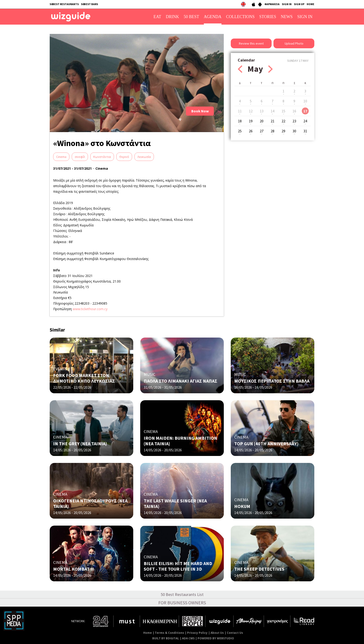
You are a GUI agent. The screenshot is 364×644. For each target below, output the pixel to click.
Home (148, 633)
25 (240, 131)
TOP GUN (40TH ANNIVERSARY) (266, 444)
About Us (217, 633)
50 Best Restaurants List (182, 594)
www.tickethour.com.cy (90, 309)
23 (294, 121)
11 (240, 111)
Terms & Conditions (169, 633)
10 (305, 101)
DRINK (172, 17)
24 (305, 121)
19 (251, 121)
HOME (310, 4)
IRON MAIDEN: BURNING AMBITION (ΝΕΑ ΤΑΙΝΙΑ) (180, 441)
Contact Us (235, 633)
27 (262, 131)
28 (273, 131)
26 (251, 131)
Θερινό (124, 157)
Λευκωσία (144, 157)
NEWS (287, 17)
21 (273, 121)
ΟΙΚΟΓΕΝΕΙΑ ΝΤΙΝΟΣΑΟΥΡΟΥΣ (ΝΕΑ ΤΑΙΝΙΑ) (90, 503)
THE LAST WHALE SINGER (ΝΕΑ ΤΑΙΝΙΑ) (175, 503)
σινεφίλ (80, 157)
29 (283, 131)
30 (294, 131)
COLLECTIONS (240, 17)
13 (262, 111)
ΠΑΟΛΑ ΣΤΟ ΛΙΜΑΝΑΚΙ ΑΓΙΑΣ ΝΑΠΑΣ (180, 381)
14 (273, 111)
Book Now (200, 111)
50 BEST (191, 17)
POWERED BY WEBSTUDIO (216, 638)
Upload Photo (294, 43)
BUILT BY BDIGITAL (166, 638)
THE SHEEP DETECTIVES (259, 569)
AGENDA (213, 17)
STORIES (268, 17)
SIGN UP (299, 4)
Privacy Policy (197, 633)
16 (294, 111)
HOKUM (242, 506)
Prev (240, 69)
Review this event (251, 43)
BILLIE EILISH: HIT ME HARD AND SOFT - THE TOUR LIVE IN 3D (178, 566)
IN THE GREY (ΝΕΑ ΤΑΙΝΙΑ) (80, 444)
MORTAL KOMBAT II (73, 569)
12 (251, 111)
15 (283, 111)
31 (305, 131)
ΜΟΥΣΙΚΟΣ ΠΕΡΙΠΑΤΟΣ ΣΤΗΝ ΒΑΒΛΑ (272, 381)
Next (270, 69)
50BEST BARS (89, 4)
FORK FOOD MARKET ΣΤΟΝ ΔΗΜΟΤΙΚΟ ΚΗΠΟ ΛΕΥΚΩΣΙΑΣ (84, 378)
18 (240, 121)
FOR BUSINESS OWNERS (182, 603)
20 (262, 121)
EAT (157, 17)
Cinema (61, 157)
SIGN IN (287, 4)
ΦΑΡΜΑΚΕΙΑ (272, 4)
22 (283, 121)
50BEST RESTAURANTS (64, 4)
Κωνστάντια (102, 157)
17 (305, 111)
